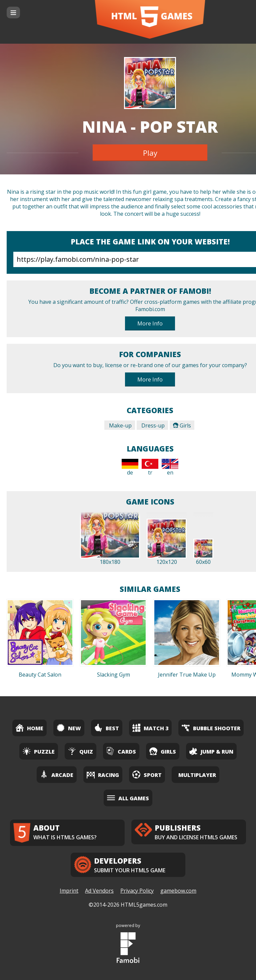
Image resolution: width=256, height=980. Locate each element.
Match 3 (150, 728)
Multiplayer (197, 775)
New (69, 728)
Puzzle (39, 751)
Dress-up (152, 425)
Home (29, 728)
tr (150, 467)
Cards (121, 751)
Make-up (120, 425)
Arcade (57, 774)
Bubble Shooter (211, 728)
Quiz (80, 751)
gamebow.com (178, 891)
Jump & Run (211, 751)
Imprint (69, 891)
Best (107, 728)
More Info (150, 323)
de (130, 467)
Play (150, 153)
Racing (103, 774)
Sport (147, 774)
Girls (182, 425)
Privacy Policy (137, 891)
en (170, 467)
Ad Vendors (99, 891)
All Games (128, 798)
